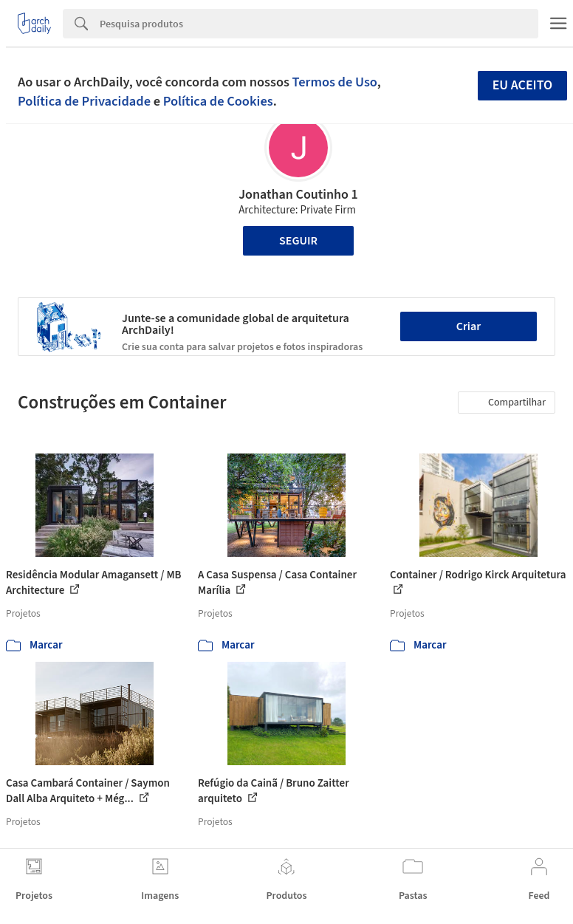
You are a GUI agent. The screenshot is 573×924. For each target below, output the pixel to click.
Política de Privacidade (84, 101)
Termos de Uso (335, 82)
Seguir (298, 241)
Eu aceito (523, 85)
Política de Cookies (218, 101)
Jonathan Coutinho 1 (298, 195)
